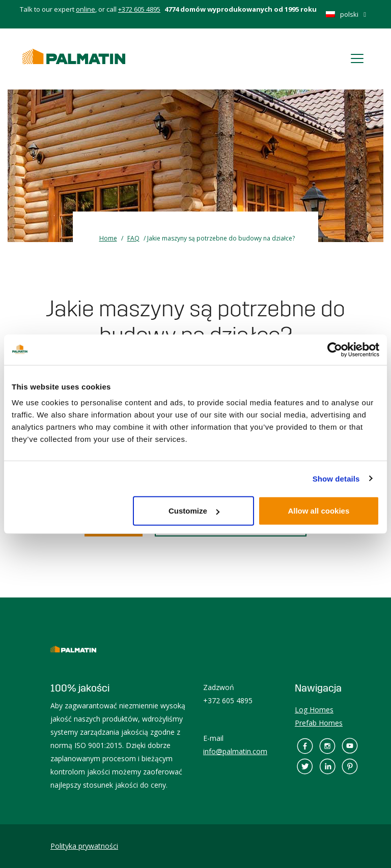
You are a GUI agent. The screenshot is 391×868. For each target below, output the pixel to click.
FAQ (133, 238)
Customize (194, 511)
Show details (336, 478)
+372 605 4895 (139, 9)
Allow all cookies (318, 511)
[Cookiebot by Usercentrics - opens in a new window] (335, 349)
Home (108, 238)
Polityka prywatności (84, 846)
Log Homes (314, 710)
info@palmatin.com (235, 751)
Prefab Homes (319, 723)
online (86, 9)
